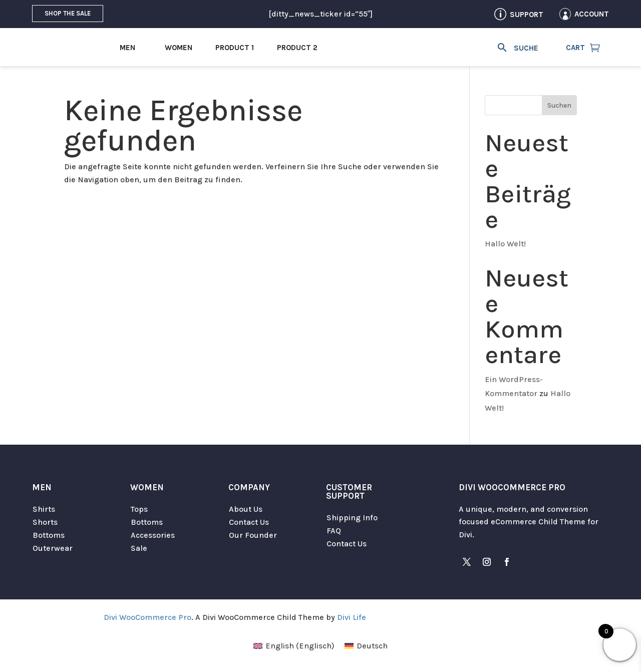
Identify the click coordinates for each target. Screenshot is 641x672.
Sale (139, 548)
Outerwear (53, 548)
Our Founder (253, 535)
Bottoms (49, 535)
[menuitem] (294, 646)
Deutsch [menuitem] (372, 646)
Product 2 (297, 48)
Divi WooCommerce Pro (147, 617)
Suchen (559, 105)
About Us (246, 509)
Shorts (45, 522)
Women (179, 48)
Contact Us (249, 522)
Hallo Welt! (505, 244)
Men (127, 48)
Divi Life (352, 617)
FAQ (334, 531)
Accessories (153, 535)
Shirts (44, 509)
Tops (139, 509)
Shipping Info (352, 518)
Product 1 (235, 48)
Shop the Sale (68, 13)
